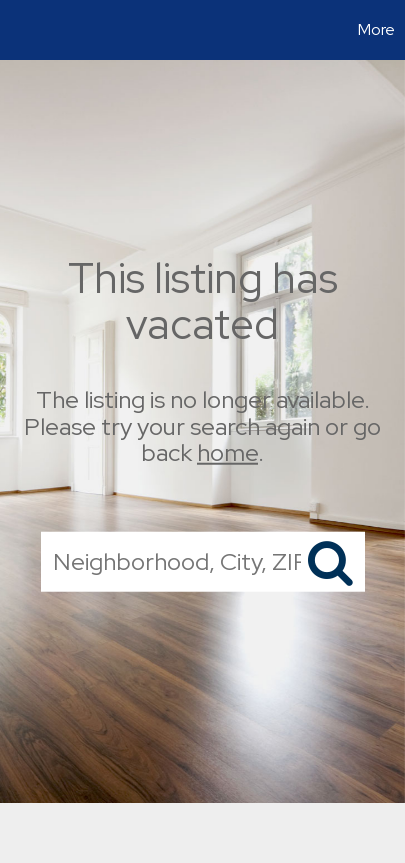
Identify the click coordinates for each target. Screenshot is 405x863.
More (376, 29)
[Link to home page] (18, 30)
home (227, 452)
